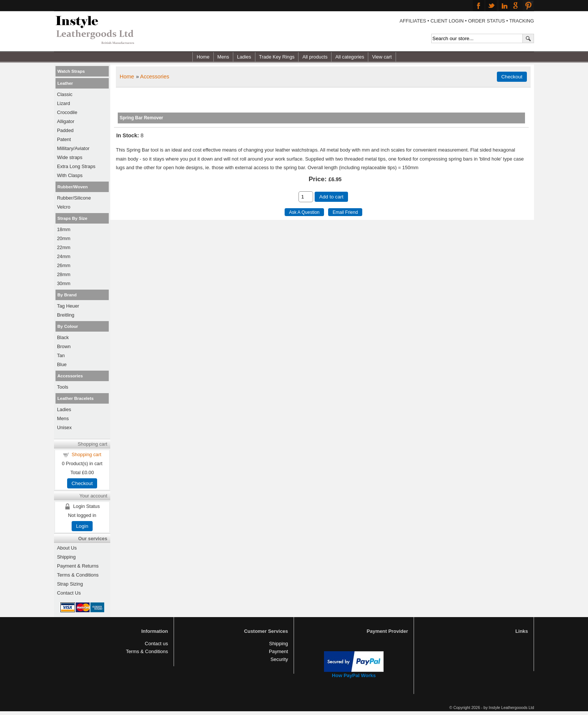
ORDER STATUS (486, 21)
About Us (67, 548)
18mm (64, 229)
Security (279, 659)
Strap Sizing (70, 584)
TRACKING (522, 21)
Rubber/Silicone (74, 198)
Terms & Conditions (78, 575)
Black (63, 337)
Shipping (66, 557)
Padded (65, 130)
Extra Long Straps (76, 166)
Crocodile (67, 112)
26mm (64, 265)
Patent (64, 139)
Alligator (66, 121)
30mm (64, 283)
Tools (63, 387)
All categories (350, 57)
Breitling (66, 315)
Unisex (64, 427)
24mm (64, 256)
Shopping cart (86, 454)
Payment (278, 651)
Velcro (64, 207)
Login (82, 526)
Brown (64, 346)
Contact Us (69, 593)
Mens (223, 57)
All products (315, 57)
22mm (64, 247)
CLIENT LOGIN (447, 21)
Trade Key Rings (277, 57)
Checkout (82, 483)
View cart (382, 57)
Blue (62, 364)
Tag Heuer (68, 306)
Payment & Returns (78, 566)
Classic (65, 94)
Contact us (156, 644)
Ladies (244, 57)
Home (203, 57)
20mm (64, 238)
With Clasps (70, 175)
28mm (64, 274)
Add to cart (331, 197)
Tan (61, 355)
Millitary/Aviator (73, 148)
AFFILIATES (413, 21)
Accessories (155, 77)
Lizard (64, 103)
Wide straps (70, 157)
